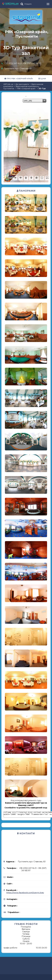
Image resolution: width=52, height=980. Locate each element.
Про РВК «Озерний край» (19, 79)
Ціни (42, 79)
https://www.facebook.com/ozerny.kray (25, 894)
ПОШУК (28, 4)
